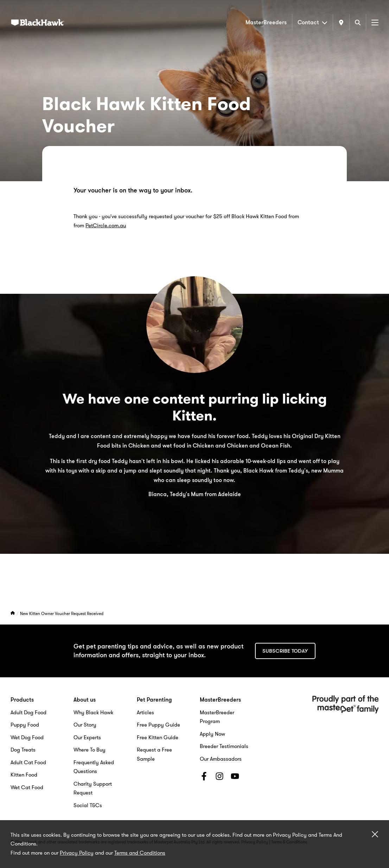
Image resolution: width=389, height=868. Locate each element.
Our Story (85, 725)
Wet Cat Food (27, 787)
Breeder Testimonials (224, 746)
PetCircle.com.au (106, 226)
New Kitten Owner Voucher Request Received (62, 613)
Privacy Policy (77, 853)
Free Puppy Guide (158, 725)
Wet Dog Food (27, 737)
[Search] (358, 22)
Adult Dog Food (28, 712)
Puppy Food (25, 725)
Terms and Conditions (140, 853)
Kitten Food (24, 775)
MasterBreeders (266, 22)
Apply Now (212, 734)
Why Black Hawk (93, 712)
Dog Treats (23, 750)
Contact (313, 22)
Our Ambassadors (221, 759)
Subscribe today (285, 651)
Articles (145, 712)
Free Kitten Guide (158, 737)
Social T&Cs (88, 805)
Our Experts (87, 737)
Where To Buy (90, 750)
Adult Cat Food (28, 762)
